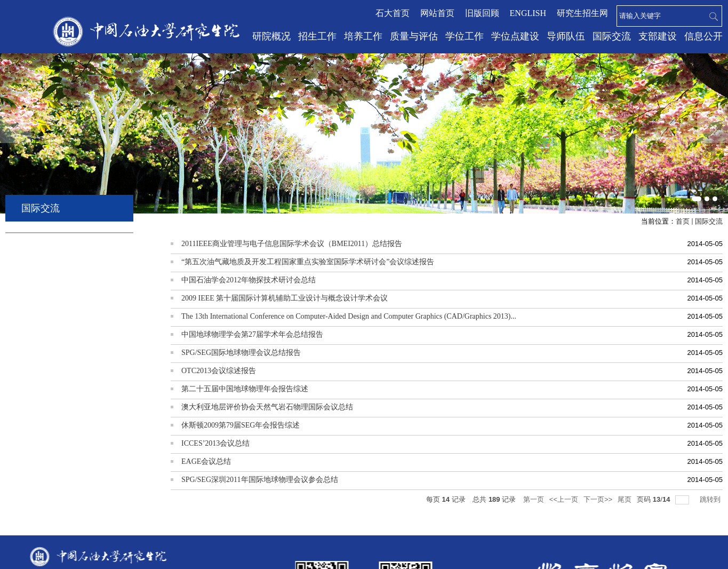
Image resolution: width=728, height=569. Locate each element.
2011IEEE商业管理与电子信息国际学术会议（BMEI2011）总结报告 (292, 244)
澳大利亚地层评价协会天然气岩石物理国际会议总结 (267, 407)
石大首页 (393, 13)
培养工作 (363, 36)
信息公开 (703, 36)
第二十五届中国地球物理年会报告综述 (245, 389)
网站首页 (437, 13)
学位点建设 (515, 36)
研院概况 (271, 36)
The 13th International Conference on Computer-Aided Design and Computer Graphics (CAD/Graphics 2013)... (349, 316)
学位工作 (465, 36)
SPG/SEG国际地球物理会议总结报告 (241, 353)
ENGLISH (528, 13)
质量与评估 (414, 36)
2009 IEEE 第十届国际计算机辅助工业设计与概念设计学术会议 (285, 298)
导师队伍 (566, 36)
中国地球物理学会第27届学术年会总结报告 (252, 334)
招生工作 (317, 36)
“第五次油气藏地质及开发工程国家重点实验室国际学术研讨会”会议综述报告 (308, 262)
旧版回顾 (482, 13)
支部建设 (658, 36)
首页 (683, 221)
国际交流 (612, 36)
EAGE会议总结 (206, 461)
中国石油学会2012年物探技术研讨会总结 (249, 280)
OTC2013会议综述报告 (219, 371)
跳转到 (711, 499)
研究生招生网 (582, 13)
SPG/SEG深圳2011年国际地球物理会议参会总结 (260, 480)
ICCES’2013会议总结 (215, 443)
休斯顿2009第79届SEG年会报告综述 (241, 425)
